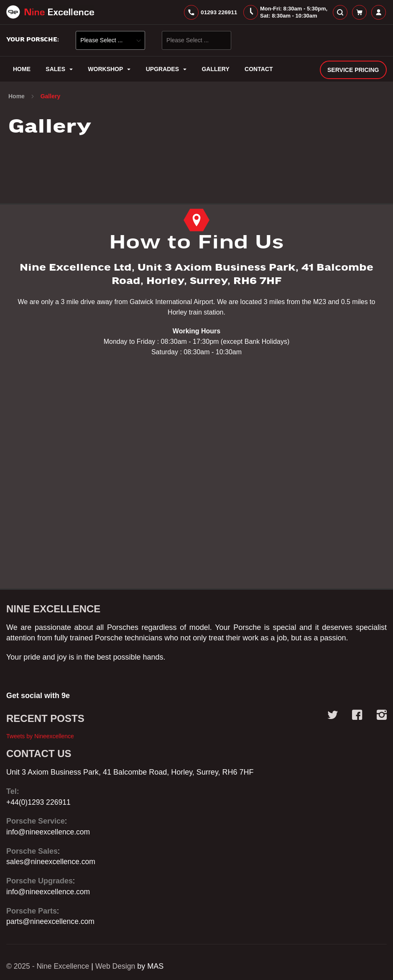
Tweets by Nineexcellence (40, 736)
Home (17, 99)
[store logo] (50, 13)
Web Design (118, 966)
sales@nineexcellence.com (52, 862)
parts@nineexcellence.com (51, 922)
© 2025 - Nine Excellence (49, 966)
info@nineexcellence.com (49, 832)
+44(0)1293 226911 (39, 802)
